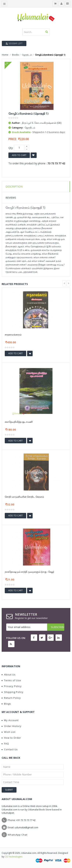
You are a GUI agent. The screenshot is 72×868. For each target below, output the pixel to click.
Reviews (11, 198)
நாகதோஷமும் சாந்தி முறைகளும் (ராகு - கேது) (29, 572)
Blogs (6, 704)
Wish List (9, 732)
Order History (12, 726)
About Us (9, 675)
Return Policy (11, 698)
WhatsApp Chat (17, 835)
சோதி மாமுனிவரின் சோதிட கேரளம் (24, 497)
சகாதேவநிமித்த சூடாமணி (19, 422)
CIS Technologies (14, 857)
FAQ (5, 744)
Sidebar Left (14, 43)
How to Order (11, 738)
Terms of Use (11, 680)
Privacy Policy (12, 686)
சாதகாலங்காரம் (13, 335)
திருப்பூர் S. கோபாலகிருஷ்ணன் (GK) (42, 123)
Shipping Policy (13, 692)
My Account (10, 720)
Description (14, 186)
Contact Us (10, 749)
